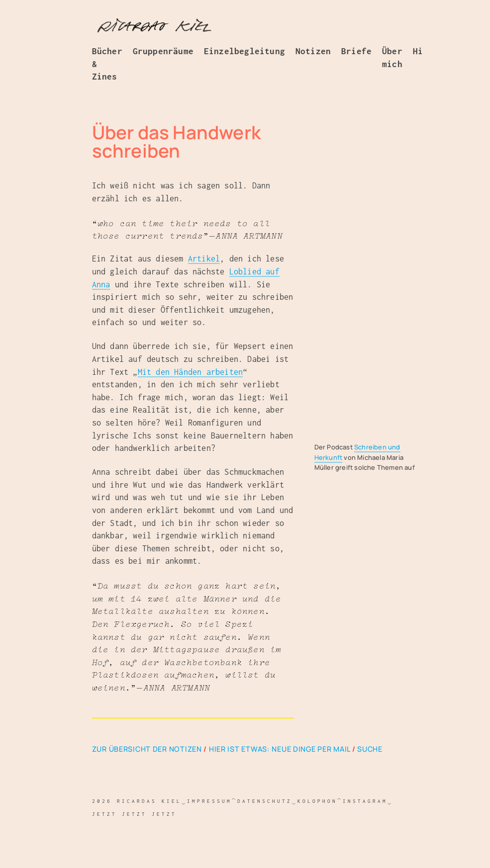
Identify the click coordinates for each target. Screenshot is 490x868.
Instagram (365, 801)
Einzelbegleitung (245, 51)
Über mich (392, 58)
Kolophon (317, 801)
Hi (418, 51)
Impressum (209, 801)
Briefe (356, 51)
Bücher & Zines (107, 64)
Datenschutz (264, 801)
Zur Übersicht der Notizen (147, 749)
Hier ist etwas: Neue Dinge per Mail (280, 749)
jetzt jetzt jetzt (134, 814)
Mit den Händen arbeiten (191, 372)
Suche (370, 749)
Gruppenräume (163, 51)
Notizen (313, 51)
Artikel (204, 259)
